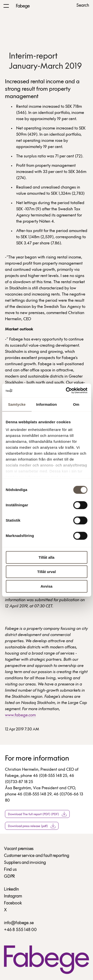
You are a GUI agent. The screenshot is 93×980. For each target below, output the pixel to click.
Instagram (13, 896)
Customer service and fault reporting (37, 856)
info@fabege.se (19, 923)
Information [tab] (47, 404)
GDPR (9, 877)
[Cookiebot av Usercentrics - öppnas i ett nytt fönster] (66, 390)
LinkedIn (11, 889)
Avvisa (47, 586)
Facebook (13, 903)
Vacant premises (19, 849)
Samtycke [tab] (17, 404)
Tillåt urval (46, 572)
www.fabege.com (20, 715)
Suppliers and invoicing (25, 863)
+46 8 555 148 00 (20, 930)
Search (83, 6)
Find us (10, 870)
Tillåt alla (47, 557)
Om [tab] (76, 404)
